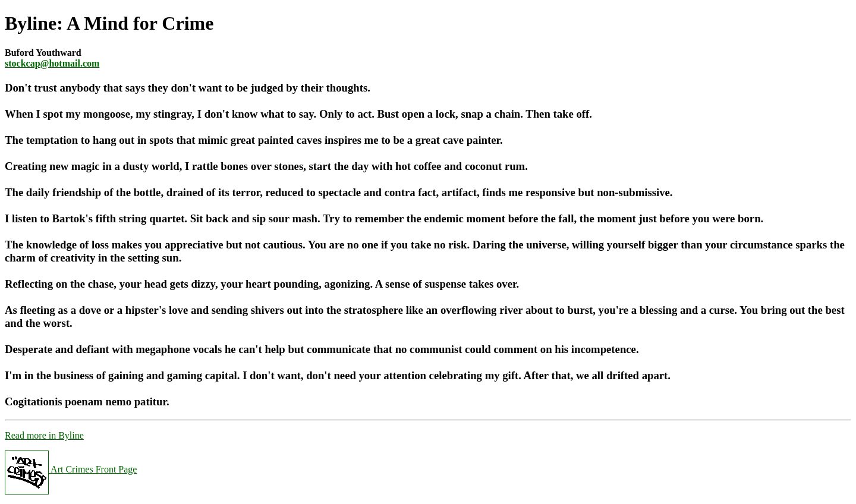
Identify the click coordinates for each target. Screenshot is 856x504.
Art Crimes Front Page (71, 469)
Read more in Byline (44, 435)
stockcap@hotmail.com (52, 63)
